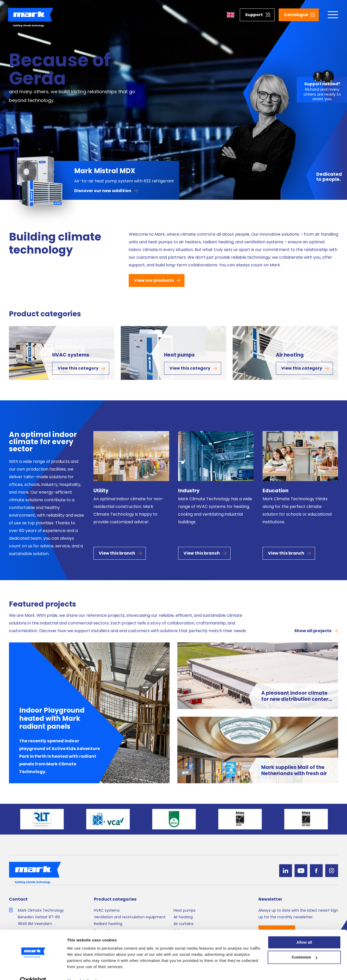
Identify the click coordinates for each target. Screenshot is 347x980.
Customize (305, 947)
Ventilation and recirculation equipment (130, 917)
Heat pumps (179, 355)
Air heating (290, 355)
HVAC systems (71, 355)
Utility (101, 491)
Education (275, 491)
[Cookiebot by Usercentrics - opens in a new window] (33, 970)
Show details (79, 970)
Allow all (304, 931)
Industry (189, 491)
